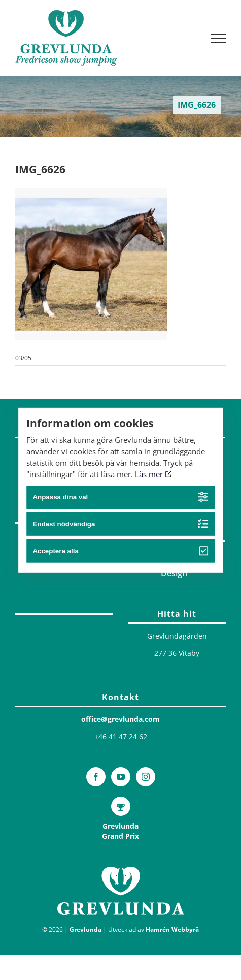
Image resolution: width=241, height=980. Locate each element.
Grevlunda (85, 929)
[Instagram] (146, 777)
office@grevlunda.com (120, 719)
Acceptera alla (120, 551)
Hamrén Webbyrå (172, 929)
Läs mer (153, 474)
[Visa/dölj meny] (218, 38)
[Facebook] (96, 777)
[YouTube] (121, 777)
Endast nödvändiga (120, 524)
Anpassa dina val (120, 497)
